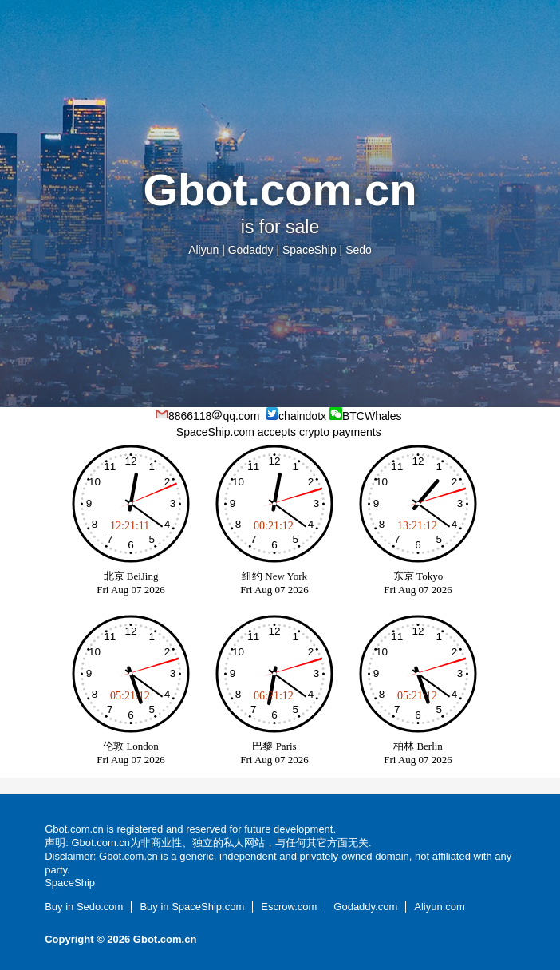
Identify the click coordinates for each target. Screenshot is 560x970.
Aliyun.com (440, 907)
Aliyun (203, 250)
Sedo (359, 250)
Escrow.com (289, 907)
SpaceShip (310, 250)
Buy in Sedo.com (84, 907)
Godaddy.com (365, 907)
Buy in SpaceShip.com (192, 907)
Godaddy (251, 250)
